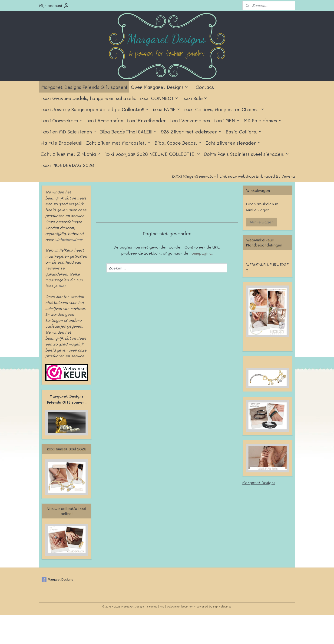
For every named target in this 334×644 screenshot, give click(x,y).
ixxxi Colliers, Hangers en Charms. (224, 109)
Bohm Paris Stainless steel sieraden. (247, 154)
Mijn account (54, 6)
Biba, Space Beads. (178, 143)
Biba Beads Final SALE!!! (129, 132)
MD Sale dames (263, 120)
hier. (62, 286)
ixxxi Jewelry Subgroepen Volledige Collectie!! (95, 109)
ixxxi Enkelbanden (147, 120)
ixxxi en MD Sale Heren (69, 132)
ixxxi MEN (227, 120)
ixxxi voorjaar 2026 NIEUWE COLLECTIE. (152, 154)
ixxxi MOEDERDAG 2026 (68, 165)
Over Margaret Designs (160, 87)
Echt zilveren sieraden (233, 143)
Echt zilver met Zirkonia (71, 154)
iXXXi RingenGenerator (194, 176)
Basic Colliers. (244, 132)
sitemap (152, 606)
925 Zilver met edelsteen (191, 132)
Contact (205, 87)
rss (162, 606)
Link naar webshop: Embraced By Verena (257, 176)
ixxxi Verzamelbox (190, 120)
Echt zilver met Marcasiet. (119, 143)
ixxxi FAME (167, 109)
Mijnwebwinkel (223, 606)
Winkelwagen (262, 222)
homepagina (201, 253)
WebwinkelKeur (69, 240)
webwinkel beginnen (180, 606)
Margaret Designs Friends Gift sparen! (84, 87)
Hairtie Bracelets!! (62, 143)
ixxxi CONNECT (159, 98)
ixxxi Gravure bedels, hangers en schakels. (89, 98)
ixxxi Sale (195, 98)
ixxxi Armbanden (105, 120)
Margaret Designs (259, 483)
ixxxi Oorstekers (62, 120)
